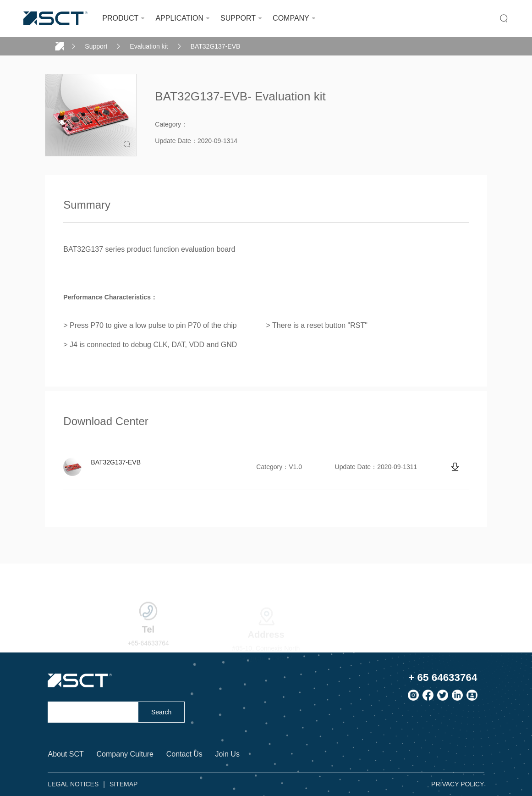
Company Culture (125, 754)
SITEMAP (123, 784)
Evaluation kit (149, 46)
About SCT (66, 754)
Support (96, 46)
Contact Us (184, 754)
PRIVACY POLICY (458, 784)
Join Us (228, 754)
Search (161, 712)
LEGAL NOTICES (73, 784)
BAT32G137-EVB (216, 46)
